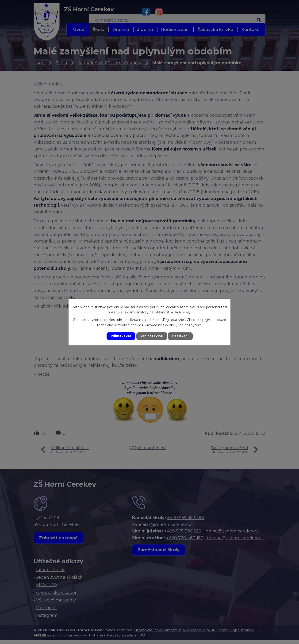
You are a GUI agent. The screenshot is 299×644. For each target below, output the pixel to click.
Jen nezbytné (152, 336)
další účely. (183, 312)
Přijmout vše (119, 336)
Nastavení (183, 336)
